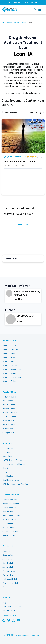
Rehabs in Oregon (9, 373)
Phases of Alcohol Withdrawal (14, 464)
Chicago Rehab (8, 433)
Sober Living (7, 559)
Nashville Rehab (9, 405)
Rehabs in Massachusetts (12, 369)
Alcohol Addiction (9, 508)
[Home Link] (4, 23)
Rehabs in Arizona (10, 361)
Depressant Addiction (11, 504)
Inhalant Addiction (10, 524)
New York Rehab (9, 425)
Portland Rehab (9, 429)
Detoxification (8, 551)
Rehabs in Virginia (9, 381)
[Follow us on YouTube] (18, 620)
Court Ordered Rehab (11, 480)
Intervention (7, 472)
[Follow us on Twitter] (9, 620)
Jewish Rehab (8, 567)
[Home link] (13, 23)
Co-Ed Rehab (8, 563)
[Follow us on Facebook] (4, 620)
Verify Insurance (9, 611)
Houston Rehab (9, 409)
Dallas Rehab (8, 401)
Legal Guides (7, 476)
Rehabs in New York (10, 354)
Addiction (7, 443)
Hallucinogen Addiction (11, 516)
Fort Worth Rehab (9, 397)
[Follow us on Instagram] (13, 620)
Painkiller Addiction (10, 512)
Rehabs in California (10, 350)
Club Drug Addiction (10, 532)
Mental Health (8, 448)
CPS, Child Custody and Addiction (15, 484)
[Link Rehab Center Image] (23, 136)
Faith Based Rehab (10, 579)
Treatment (8, 546)
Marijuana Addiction (10, 520)
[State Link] (24, 23)
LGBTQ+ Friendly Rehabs (12, 460)
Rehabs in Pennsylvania (12, 377)
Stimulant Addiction (10, 500)
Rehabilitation (8, 555)
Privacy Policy (35, 635)
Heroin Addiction (9, 536)
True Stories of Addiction (12, 607)
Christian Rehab (9, 571)
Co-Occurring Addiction (12, 587)
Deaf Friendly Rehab (10, 583)
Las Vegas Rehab (9, 417)
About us (7, 598)
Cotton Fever (8, 456)
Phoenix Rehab (8, 421)
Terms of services (22, 635)
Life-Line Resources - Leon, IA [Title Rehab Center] (20, 162)
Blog (4, 603)
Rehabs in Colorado (10, 365)
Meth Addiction (8, 528)
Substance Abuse (11, 495)
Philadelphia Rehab (10, 413)
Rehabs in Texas (9, 358)
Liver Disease (8, 468)
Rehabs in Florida (9, 346)
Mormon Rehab (9, 575)
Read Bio (19, 299)
